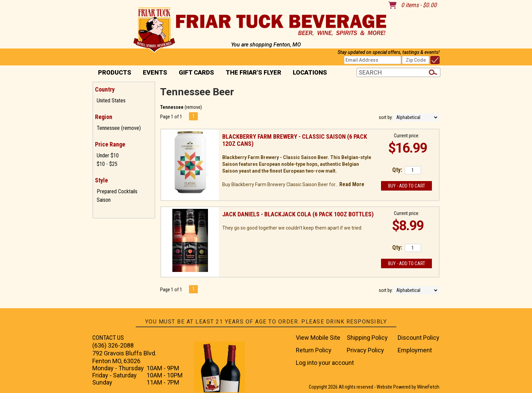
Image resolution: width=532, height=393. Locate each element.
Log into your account (325, 363)
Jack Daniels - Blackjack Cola (298, 214)
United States (111, 101)
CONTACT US (108, 338)
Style (101, 180)
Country (105, 89)
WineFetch (428, 387)
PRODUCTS (112, 73)
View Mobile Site (318, 338)
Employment (415, 350)
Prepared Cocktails (117, 191)
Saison (104, 200)
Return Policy (314, 350)
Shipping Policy (367, 338)
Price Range (110, 144)
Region (104, 117)
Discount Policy (419, 338)
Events (155, 72)
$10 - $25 (107, 164)
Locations (308, 73)
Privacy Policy (365, 350)
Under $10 (108, 155)
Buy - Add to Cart (407, 186)
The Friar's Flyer (253, 72)
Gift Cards (196, 72)
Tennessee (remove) (119, 128)
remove (193, 107)
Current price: (407, 136)
